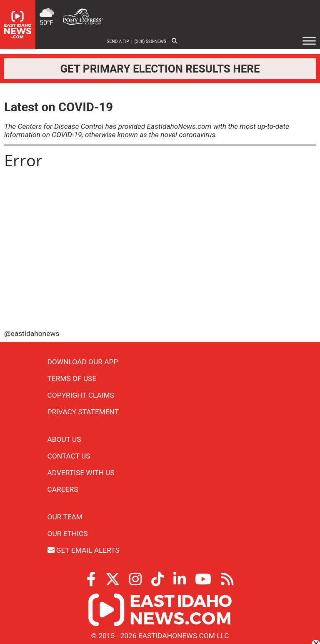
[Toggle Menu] (309, 41)
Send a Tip (118, 41)
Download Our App (83, 362)
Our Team (65, 517)
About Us (64, 439)
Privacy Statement (83, 412)
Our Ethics (68, 534)
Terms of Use (72, 378)
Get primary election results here (160, 69)
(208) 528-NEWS (150, 41)
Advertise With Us (81, 473)
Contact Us (69, 456)
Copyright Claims (81, 395)
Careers (63, 489)
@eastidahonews (32, 333)
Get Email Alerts (84, 550)
